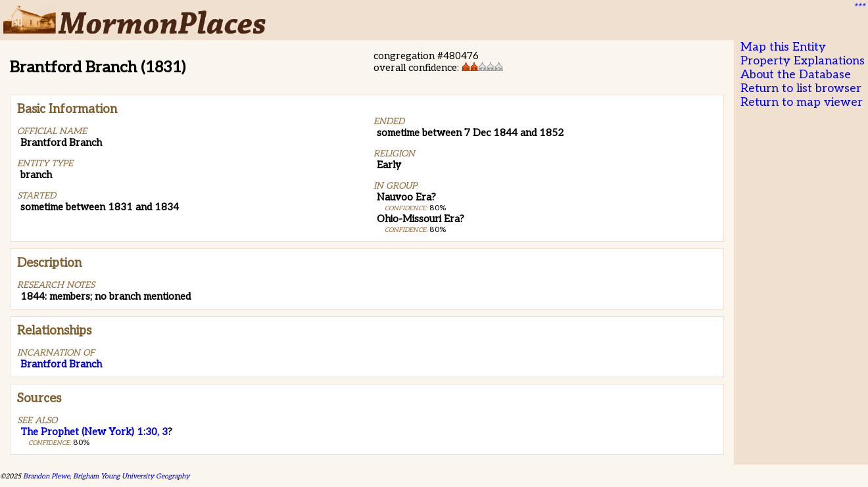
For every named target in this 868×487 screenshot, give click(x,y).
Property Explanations (803, 61)
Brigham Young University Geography (131, 476)
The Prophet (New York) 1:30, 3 (94, 432)
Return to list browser (801, 88)
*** (859, 7)
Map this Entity (783, 47)
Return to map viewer (802, 102)
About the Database (796, 75)
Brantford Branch (61, 364)
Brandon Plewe (46, 476)
